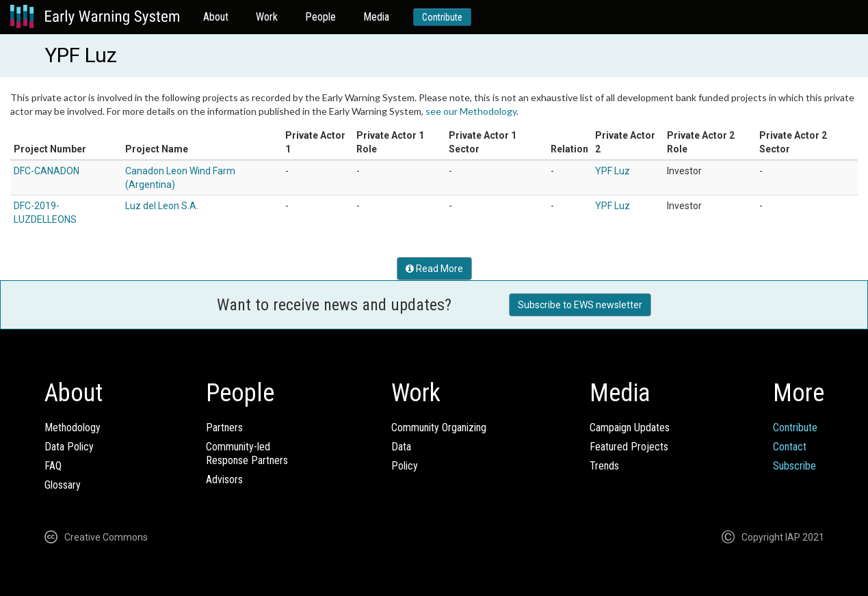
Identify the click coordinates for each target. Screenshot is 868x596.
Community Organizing (439, 428)
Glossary (63, 485)
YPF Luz (613, 171)
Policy (405, 466)
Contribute (442, 17)
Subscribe (794, 466)
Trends (604, 466)
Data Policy (69, 447)
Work (267, 17)
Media (376, 17)
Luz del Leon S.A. (162, 206)
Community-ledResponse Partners (247, 453)
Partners (224, 428)
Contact (790, 447)
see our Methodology (471, 111)
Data (401, 447)
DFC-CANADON (47, 171)
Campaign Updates (630, 428)
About (216, 17)
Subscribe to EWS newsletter (580, 305)
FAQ (53, 466)
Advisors (224, 479)
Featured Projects (629, 447)
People (320, 17)
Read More (434, 269)
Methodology (73, 428)
